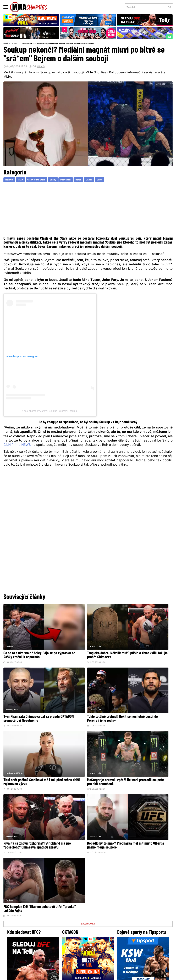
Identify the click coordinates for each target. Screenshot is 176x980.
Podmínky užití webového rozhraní (50, 976)
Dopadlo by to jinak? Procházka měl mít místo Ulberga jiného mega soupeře (86, 749)
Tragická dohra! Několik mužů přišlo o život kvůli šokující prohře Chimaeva (88, 641)
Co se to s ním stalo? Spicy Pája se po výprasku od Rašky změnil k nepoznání (30, 643)
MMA (23, 181)
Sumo (113, 181)
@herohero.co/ (61, 913)
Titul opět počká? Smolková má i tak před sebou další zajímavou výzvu (87, 694)
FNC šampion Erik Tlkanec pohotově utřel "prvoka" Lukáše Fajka (144, 747)
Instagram (101, 925)
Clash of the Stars (41, 181)
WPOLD (41, 67)
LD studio (138, 976)
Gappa (101, 181)
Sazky (60, 181)
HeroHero (76, 950)
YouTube (126, 925)
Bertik (89, 181)
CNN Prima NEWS (17, 446)
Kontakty (88, 943)
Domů (6, 44)
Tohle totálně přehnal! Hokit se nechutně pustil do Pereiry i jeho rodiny (26, 696)
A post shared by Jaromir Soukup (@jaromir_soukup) (50, 412)
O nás (62, 950)
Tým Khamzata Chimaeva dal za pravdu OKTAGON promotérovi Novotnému (141, 643)
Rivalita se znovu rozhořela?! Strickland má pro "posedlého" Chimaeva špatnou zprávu (25, 749)
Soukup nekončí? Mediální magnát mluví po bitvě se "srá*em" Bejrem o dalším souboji (63, 44)
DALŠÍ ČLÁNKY (88, 767)
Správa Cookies (77, 976)
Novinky (16, 44)
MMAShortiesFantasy (102, 950)
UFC (73, 632)
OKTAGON (76, 685)
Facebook (76, 925)
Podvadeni (75, 181)
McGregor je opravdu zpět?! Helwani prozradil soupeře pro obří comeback (144, 694)
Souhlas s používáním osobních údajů (104, 976)
